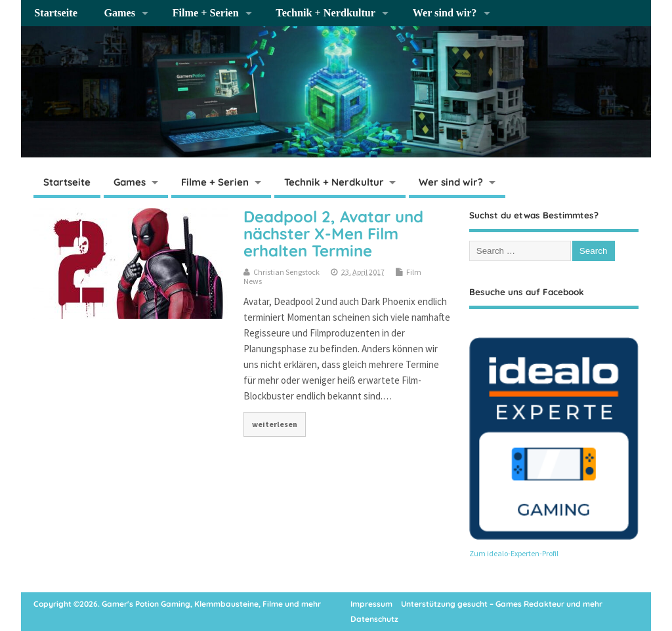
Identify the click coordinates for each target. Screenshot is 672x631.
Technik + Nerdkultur (325, 13)
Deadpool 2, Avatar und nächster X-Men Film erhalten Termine (333, 234)
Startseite (56, 13)
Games (119, 13)
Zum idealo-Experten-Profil (514, 553)
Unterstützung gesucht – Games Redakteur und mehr (502, 604)
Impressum (371, 604)
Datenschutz (374, 619)
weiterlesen (275, 424)
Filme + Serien (206, 13)
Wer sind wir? (445, 13)
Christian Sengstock (286, 272)
